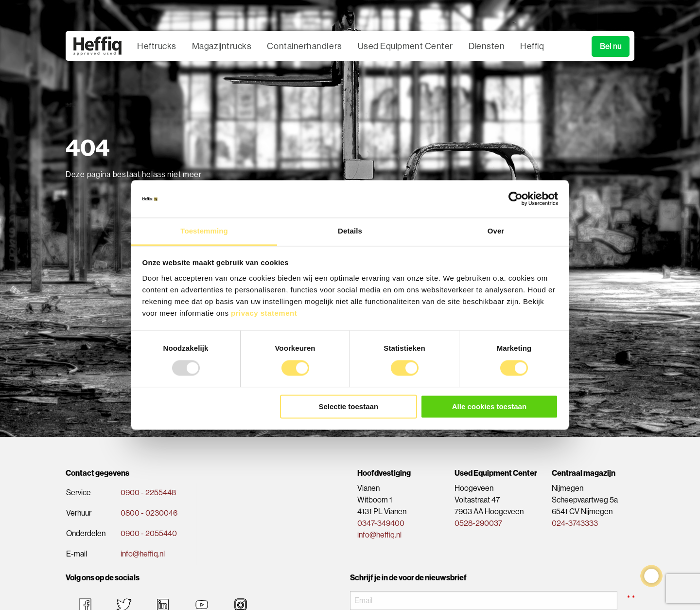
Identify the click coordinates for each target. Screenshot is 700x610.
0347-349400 (381, 523)
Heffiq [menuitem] (532, 46)
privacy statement (264, 313)
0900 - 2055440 (149, 533)
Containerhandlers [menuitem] (304, 46)
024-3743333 (575, 523)
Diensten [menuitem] (487, 46)
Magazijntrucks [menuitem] (222, 46)
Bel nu (611, 46)
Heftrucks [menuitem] (157, 46)
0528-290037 (478, 523)
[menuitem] (97, 46)
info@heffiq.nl (143, 554)
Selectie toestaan (349, 406)
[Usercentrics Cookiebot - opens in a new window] (516, 199)
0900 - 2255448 (148, 493)
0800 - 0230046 (149, 513)
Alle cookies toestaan (489, 406)
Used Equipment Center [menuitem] (405, 46)
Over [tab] (496, 231)
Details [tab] (350, 231)
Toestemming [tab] (204, 231)
